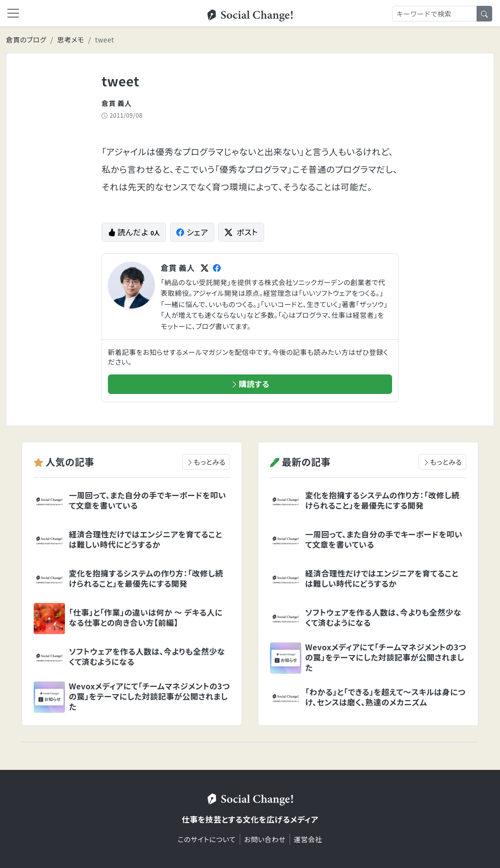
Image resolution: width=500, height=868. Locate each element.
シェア (192, 232)
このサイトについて (207, 839)
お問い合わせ (265, 839)
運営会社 (308, 839)
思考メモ (71, 40)
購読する (250, 384)
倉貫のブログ (26, 40)
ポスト (241, 232)
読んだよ (134, 232)
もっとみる (206, 462)
